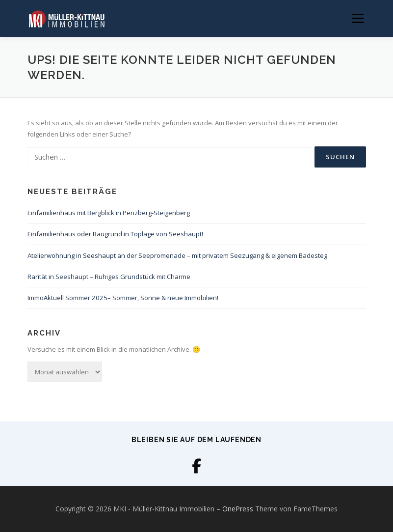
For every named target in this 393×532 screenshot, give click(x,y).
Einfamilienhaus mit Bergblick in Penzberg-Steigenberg (109, 213)
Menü (357, 18)
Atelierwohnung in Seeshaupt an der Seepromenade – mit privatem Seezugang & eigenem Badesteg (177, 255)
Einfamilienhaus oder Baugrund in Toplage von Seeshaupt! (115, 234)
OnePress (238, 509)
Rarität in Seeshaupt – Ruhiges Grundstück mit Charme (109, 277)
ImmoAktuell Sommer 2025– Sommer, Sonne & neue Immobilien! (123, 298)
